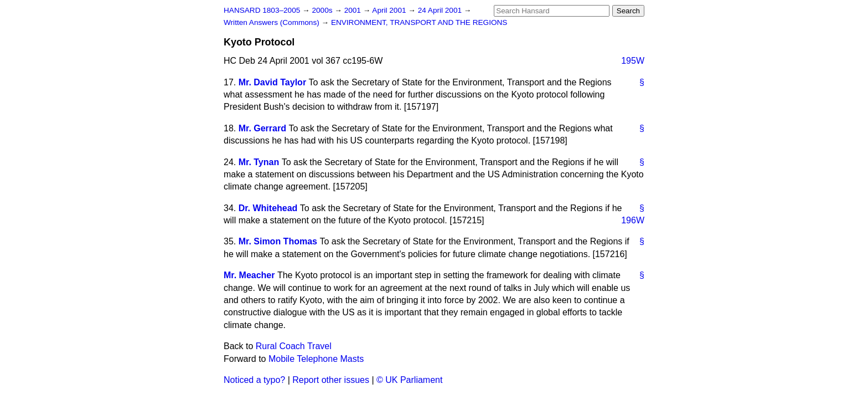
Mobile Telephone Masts (316, 359)
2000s (323, 10)
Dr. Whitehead (268, 208)
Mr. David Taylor (272, 82)
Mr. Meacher (249, 275)
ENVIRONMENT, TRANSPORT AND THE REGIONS (419, 22)
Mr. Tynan (259, 162)
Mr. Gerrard (262, 128)
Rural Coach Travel (294, 346)
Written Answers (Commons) (273, 22)
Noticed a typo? (254, 380)
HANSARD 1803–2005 (262, 10)
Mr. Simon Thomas (278, 241)
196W (633, 220)
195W (633, 61)
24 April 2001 (441, 10)
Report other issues (331, 380)
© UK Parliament (409, 380)
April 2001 (390, 10)
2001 (354, 10)
